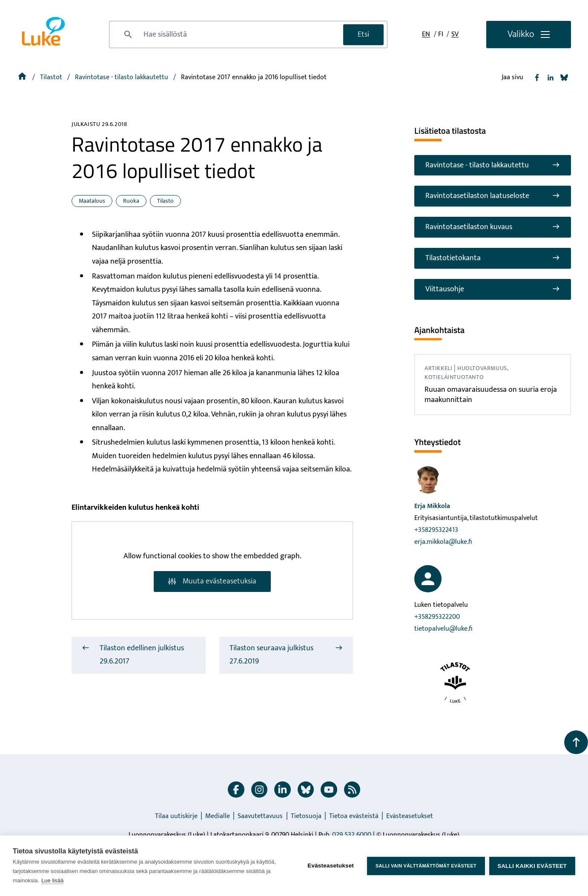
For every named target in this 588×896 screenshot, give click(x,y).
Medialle (218, 816)
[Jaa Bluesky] (564, 78)
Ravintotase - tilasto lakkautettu (493, 165)
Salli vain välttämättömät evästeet (426, 866)
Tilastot (52, 77)
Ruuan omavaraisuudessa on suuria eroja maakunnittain (491, 395)
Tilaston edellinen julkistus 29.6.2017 (133, 655)
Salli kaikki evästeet (532, 866)
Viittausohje (493, 289)
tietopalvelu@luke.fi (443, 629)
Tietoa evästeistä (354, 816)
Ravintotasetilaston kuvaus (493, 227)
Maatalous (92, 201)
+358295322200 (437, 617)
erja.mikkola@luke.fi (443, 542)
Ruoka (131, 201)
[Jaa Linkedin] (551, 78)
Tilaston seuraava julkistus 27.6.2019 (286, 655)
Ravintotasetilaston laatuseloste (493, 196)
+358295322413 (436, 530)
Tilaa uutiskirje (176, 816)
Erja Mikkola (432, 506)
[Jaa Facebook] (537, 78)
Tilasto (165, 201)
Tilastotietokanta (493, 258)
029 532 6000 (352, 835)
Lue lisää (52, 880)
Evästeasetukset (410, 816)
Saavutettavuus (260, 816)
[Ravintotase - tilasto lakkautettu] (122, 77)
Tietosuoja (306, 816)
